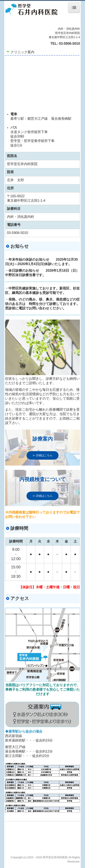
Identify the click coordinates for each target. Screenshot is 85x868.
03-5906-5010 (70, 44)
